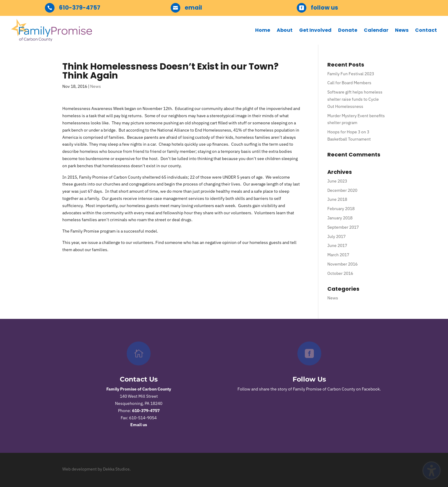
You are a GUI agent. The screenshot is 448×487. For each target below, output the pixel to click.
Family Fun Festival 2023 (351, 74)
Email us (139, 425)
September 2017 (343, 227)
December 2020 (342, 190)
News (96, 86)
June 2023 (337, 181)
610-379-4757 (146, 411)
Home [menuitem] (263, 30)
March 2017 (338, 255)
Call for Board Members (349, 83)
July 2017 (336, 236)
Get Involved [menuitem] (315, 30)
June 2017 (337, 245)
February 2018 (341, 209)
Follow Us (309, 379)
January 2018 (340, 218)
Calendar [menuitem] (376, 30)
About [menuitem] (285, 30)
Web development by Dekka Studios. (97, 469)
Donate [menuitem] (348, 30)
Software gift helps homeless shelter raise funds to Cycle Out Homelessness (355, 99)
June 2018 (337, 199)
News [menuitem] (402, 30)
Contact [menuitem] (426, 30)
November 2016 (342, 264)
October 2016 (340, 273)
